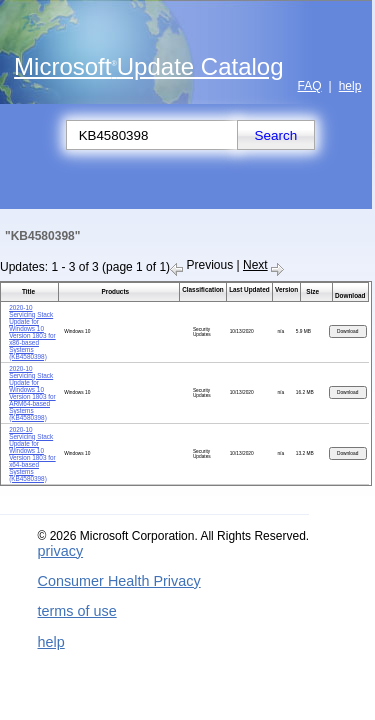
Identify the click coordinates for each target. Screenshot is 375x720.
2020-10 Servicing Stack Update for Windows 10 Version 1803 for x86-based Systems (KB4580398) (32, 332)
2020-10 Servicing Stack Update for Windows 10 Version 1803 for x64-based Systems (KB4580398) (32, 454)
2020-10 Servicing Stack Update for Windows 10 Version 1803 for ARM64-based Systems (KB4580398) (32, 393)
